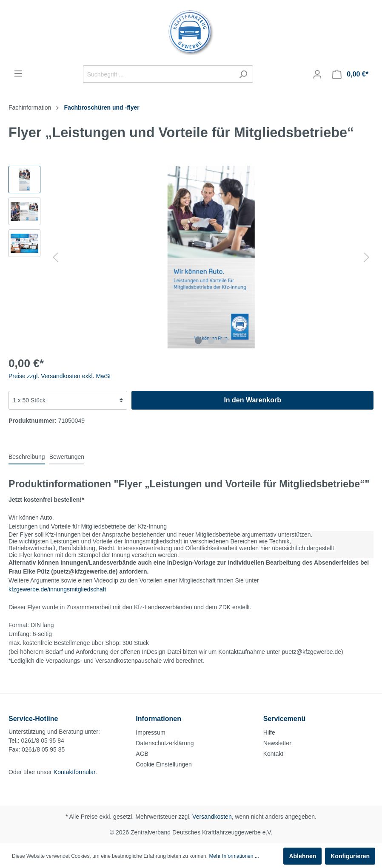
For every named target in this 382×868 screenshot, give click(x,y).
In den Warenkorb (252, 400)
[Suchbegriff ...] (158, 74)
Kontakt (273, 754)
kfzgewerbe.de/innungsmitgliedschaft (57, 589)
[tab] (27, 457)
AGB (142, 754)
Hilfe (269, 732)
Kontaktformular (74, 772)
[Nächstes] (367, 257)
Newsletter (277, 743)
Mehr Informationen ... (234, 856)
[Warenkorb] (350, 74)
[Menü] (18, 74)
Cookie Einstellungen (164, 764)
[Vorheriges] (55, 257)
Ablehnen (302, 856)
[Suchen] (243, 74)
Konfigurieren (350, 856)
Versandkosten (212, 817)
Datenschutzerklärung (165, 743)
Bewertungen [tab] (67, 457)
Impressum (150, 732)
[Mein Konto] (317, 74)
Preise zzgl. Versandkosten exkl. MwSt (60, 376)
